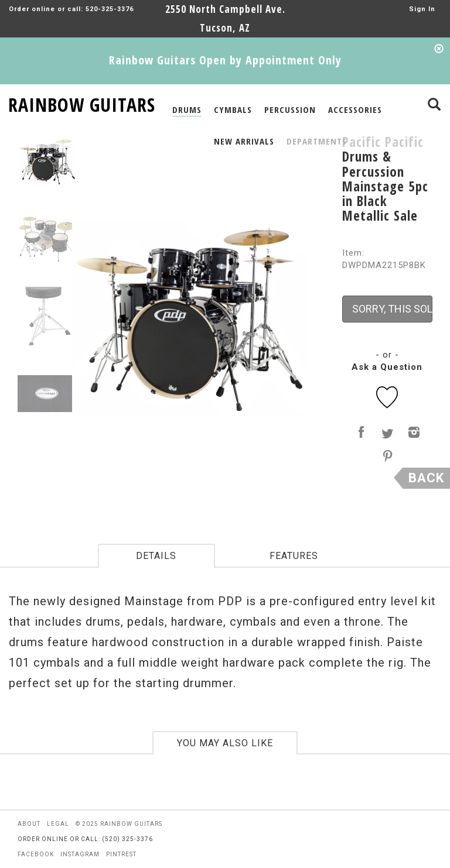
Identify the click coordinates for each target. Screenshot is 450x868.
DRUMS (187, 109)
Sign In (422, 9)
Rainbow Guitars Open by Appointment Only (225, 60)
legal (58, 824)
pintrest (121, 854)
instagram (80, 854)
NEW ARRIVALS (244, 141)
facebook (36, 854)
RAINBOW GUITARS (82, 103)
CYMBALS (233, 109)
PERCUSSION (290, 109)
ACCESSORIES (355, 109)
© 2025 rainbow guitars (119, 824)
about (29, 824)
